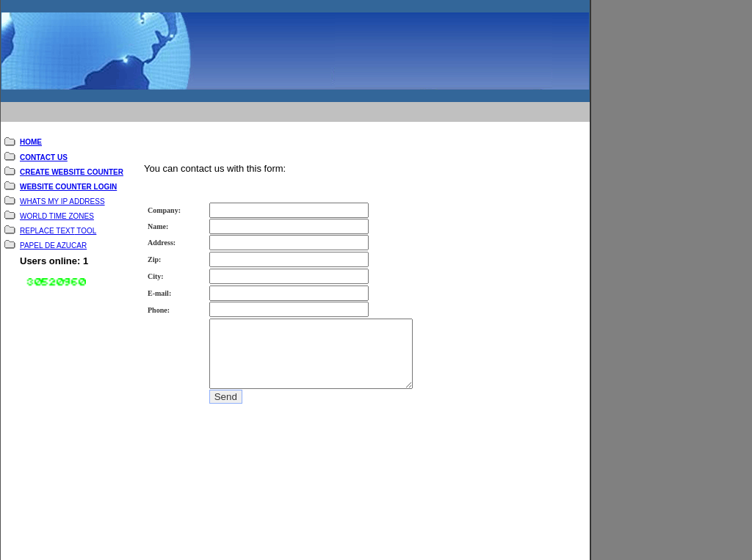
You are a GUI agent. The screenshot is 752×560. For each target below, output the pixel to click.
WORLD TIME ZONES (57, 206)
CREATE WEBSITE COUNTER (72, 162)
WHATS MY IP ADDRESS (62, 191)
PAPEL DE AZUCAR (53, 235)
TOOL (86, 221)
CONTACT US (44, 147)
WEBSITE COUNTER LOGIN (68, 177)
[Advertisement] (286, 101)
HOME (31, 132)
